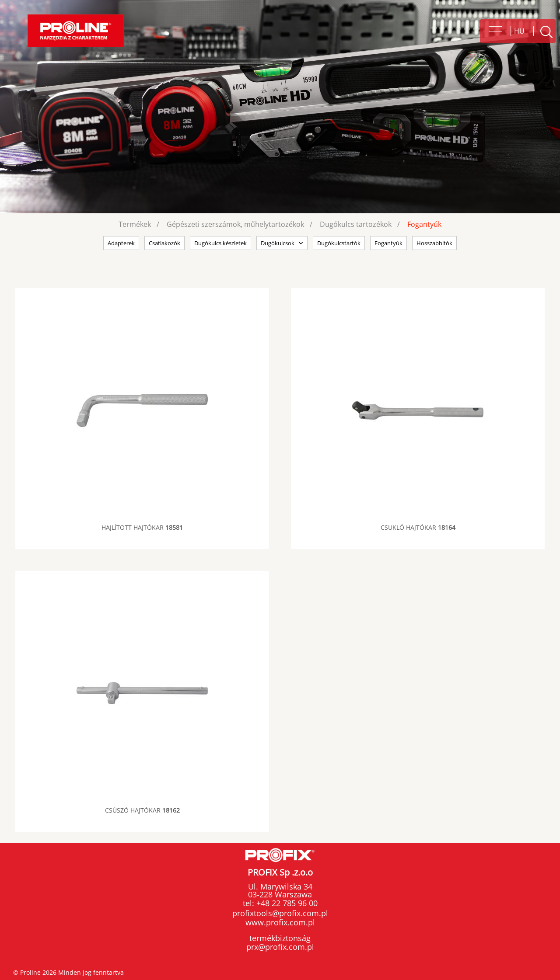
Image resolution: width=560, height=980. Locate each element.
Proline (76, 31)
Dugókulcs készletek (220, 243)
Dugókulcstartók (339, 243)
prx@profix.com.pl (280, 947)
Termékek (135, 224)
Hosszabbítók (434, 243)
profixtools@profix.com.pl (280, 913)
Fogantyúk (424, 224)
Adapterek (121, 243)
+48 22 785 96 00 (286, 903)
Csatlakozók (164, 243)
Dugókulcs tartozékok (356, 224)
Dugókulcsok (278, 243)
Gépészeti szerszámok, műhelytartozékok (235, 224)
